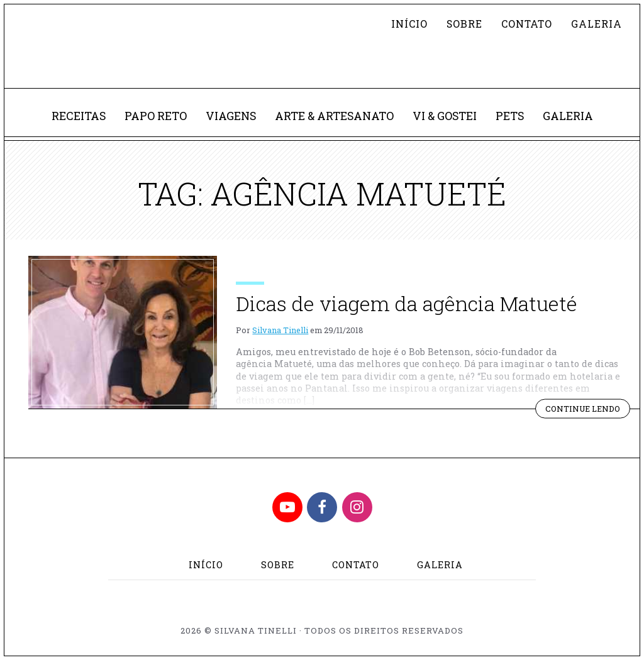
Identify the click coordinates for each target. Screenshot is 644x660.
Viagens (231, 116)
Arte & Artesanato (334, 116)
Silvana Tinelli (280, 330)
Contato (527, 24)
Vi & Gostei (445, 116)
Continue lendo (588, 410)
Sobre (464, 24)
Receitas (79, 116)
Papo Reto (156, 116)
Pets (510, 116)
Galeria (597, 24)
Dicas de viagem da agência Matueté (407, 303)
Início (409, 24)
